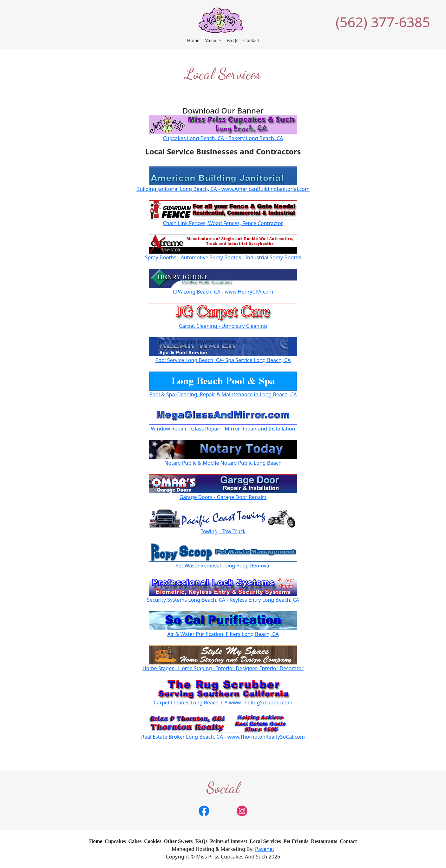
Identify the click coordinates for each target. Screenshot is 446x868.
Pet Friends (296, 841)
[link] (204, 810)
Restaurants (324, 841)
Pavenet (265, 849)
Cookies (153, 841)
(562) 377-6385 (383, 22)
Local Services (265, 841)
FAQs (232, 40)
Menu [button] (211, 40)
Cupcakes (115, 841)
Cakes (135, 841)
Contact (251, 40)
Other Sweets (178, 841)
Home (193, 40)
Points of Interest (229, 841)
